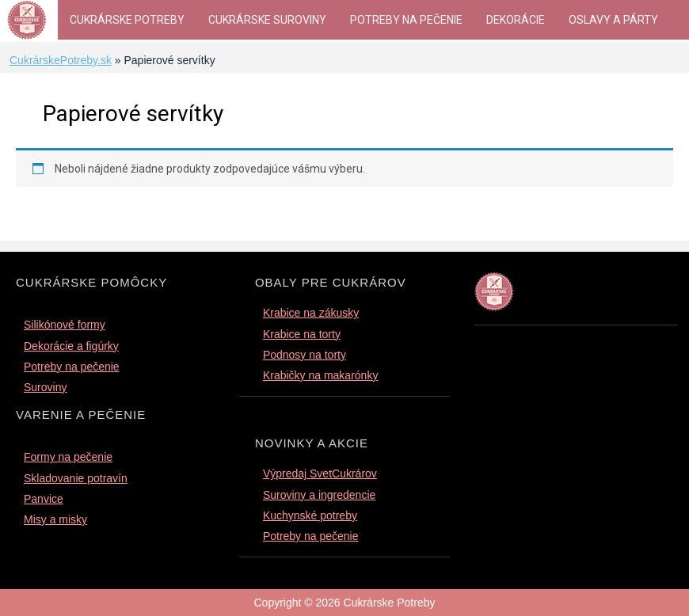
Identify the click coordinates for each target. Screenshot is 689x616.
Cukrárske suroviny (267, 20)
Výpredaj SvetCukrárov (320, 473)
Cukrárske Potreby (127, 20)
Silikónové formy (65, 325)
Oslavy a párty (613, 20)
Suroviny (45, 387)
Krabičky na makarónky (321, 375)
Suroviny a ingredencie (319, 495)
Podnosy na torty (305, 355)
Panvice (44, 499)
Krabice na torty (302, 334)
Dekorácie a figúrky (71, 346)
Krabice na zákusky (311, 313)
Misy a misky (55, 519)
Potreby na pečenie (406, 20)
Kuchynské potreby (310, 515)
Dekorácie (516, 20)
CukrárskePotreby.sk (61, 60)
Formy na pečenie (68, 457)
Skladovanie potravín (76, 478)
